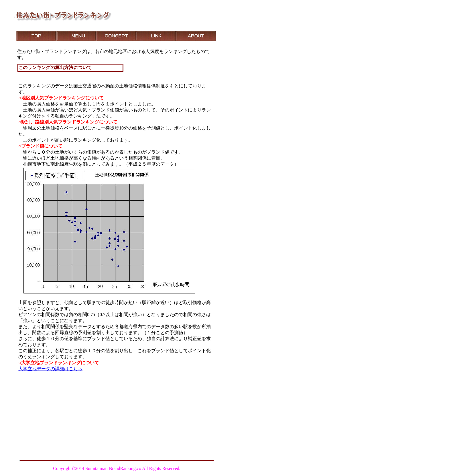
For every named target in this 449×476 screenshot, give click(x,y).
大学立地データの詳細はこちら (50, 369)
